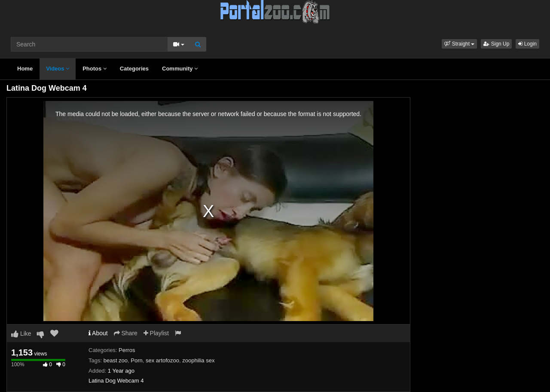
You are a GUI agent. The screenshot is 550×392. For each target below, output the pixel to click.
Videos (58, 69)
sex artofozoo (162, 360)
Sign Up (496, 44)
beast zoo (116, 360)
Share (126, 333)
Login (527, 44)
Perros (127, 350)
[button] (459, 44)
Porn (136, 360)
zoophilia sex (198, 360)
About (98, 333)
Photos (95, 69)
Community (180, 69)
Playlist (156, 333)
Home (25, 69)
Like (21, 334)
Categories (134, 69)
